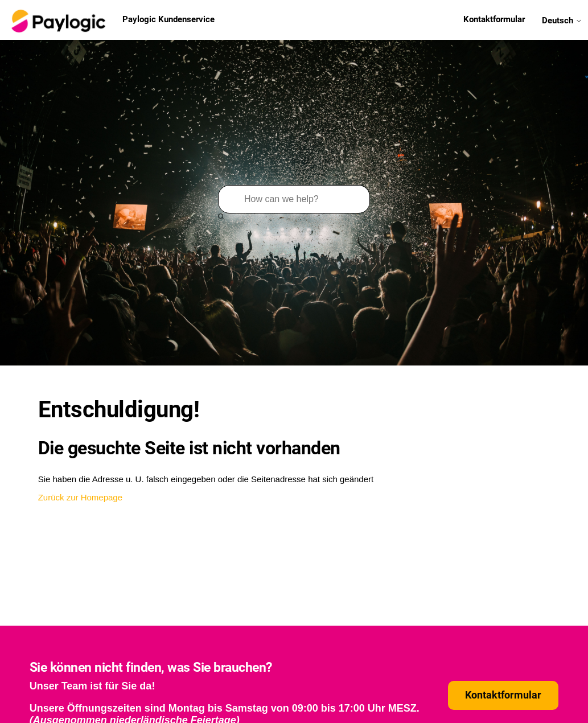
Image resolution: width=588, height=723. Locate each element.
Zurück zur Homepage (80, 497)
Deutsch (562, 20)
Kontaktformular (494, 19)
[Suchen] (294, 199)
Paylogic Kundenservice (112, 20)
